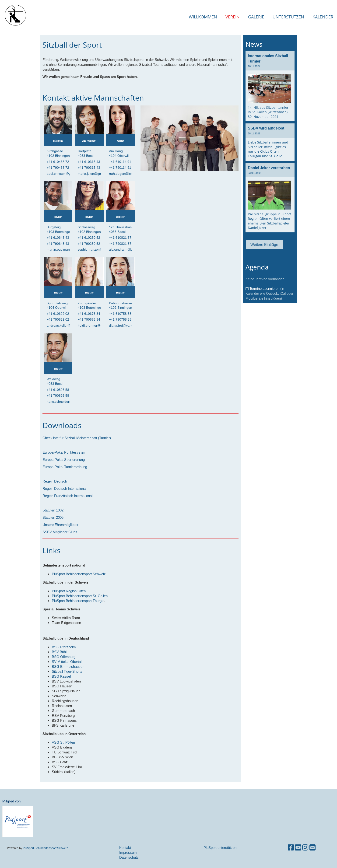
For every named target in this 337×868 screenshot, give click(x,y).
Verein (233, 17)
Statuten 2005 (53, 517)
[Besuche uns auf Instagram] (305, 848)
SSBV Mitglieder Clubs (60, 532)
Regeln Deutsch (55, 481)
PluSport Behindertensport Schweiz (45, 848)
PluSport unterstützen (220, 848)
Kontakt (125, 848)
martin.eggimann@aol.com (67, 249)
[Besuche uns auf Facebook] (291, 848)
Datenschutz (129, 857)
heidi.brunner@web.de (95, 325)
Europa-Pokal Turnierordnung (65, 467)
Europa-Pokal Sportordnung (64, 460)
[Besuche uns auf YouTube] (298, 848)
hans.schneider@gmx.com (66, 402)
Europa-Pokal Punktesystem (64, 452)
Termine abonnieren (264, 289)
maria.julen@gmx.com (94, 174)
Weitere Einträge (264, 245)
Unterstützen (288, 17)
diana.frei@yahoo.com (126, 325)
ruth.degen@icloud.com (127, 174)
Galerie (256, 17)
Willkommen (203, 17)
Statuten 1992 (53, 510)
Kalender (323, 17)
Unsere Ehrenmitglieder (60, 525)
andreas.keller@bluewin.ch (67, 325)
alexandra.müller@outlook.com (132, 249)
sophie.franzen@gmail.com (98, 249)
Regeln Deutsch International (64, 488)
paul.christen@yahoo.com (66, 174)
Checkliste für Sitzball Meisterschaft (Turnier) (77, 438)
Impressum (128, 852)
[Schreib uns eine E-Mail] (312, 848)
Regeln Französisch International (67, 496)
